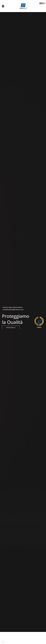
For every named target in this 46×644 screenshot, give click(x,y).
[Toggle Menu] (3, 6)
